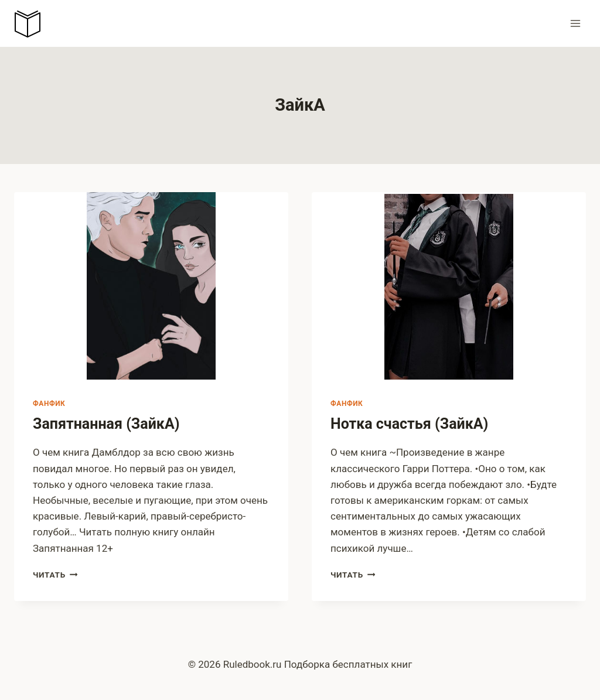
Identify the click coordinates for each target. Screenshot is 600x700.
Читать (55, 575)
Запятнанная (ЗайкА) (106, 424)
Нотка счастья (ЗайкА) (409, 424)
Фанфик (49, 404)
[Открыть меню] (575, 23)
